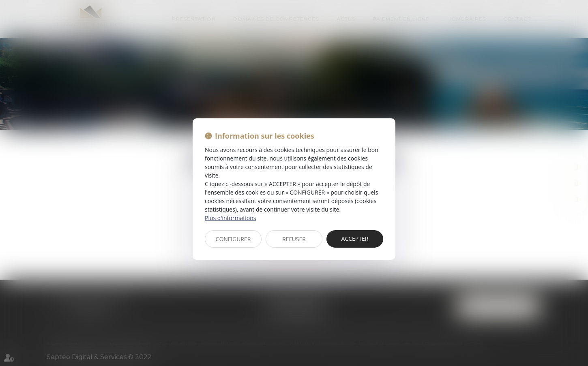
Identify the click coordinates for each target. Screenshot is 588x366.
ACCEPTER (355, 239)
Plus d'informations (230, 218)
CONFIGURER (233, 239)
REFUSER (294, 239)
